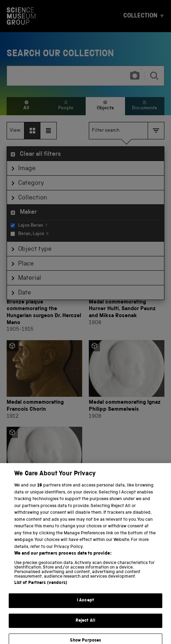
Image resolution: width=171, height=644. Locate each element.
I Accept (85, 611)
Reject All (85, 631)
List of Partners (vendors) (41, 593)
